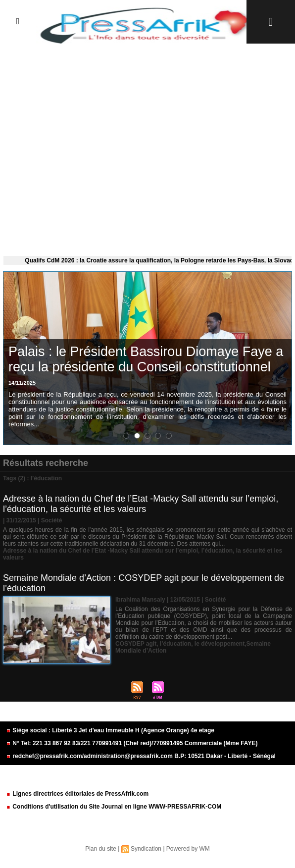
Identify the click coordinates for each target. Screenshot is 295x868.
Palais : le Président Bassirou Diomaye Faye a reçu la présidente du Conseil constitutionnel (146, 359)
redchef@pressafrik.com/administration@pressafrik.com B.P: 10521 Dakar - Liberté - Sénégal (141, 756)
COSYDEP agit (136, 644)
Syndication (146, 849)
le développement (220, 644)
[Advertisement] (147, 148)
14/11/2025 (22, 383)
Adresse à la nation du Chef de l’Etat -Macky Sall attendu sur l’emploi (100, 551)
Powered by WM (188, 849)
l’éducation (217, 551)
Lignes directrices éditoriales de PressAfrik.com (77, 794)
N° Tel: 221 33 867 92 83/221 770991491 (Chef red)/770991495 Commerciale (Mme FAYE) (132, 743)
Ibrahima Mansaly (140, 600)
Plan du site (101, 849)
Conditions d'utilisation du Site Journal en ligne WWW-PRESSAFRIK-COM (114, 807)
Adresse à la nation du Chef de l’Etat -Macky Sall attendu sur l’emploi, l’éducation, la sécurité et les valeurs (141, 504)
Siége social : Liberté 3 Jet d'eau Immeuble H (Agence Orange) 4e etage (110, 730)
